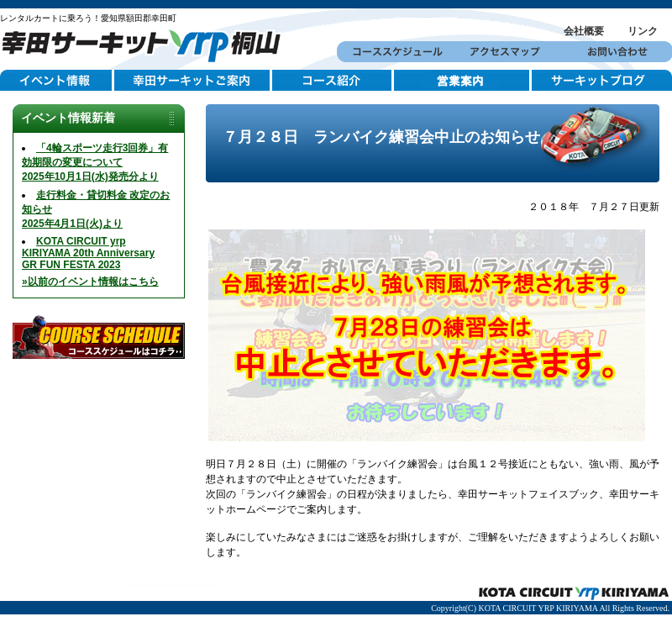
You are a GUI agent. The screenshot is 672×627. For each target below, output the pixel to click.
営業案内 (463, 81)
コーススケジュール (393, 52)
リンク (643, 31)
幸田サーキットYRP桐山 (147, 43)
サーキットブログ (602, 81)
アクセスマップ (504, 52)
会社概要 (584, 31)
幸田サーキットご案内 (193, 81)
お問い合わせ (616, 52)
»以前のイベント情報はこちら (90, 282)
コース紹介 (333, 81)
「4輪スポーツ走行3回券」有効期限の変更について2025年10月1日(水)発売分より (95, 162)
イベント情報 (57, 81)
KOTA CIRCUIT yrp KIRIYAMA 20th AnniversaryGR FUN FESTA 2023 (88, 253)
